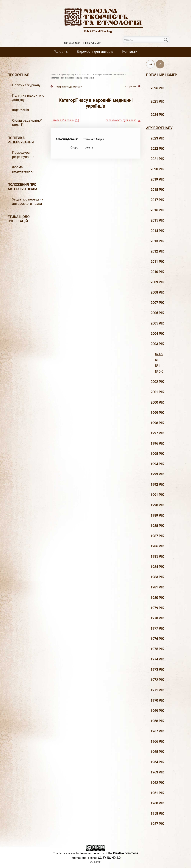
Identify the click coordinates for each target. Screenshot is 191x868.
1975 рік (157, 649)
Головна (61, 51)
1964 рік (157, 762)
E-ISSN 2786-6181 (93, 43)
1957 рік (157, 824)
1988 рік (157, 526)
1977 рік (157, 629)
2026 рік (157, 88)
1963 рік (157, 772)
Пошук (168, 40)
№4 (158, 366)
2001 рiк (157, 392)
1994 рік (157, 464)
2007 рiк (157, 303)
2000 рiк (157, 402)
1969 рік (157, 711)
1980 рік (157, 598)
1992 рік (157, 485)
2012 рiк (157, 251)
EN (160, 64)
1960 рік (157, 803)
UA (150, 64)
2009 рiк (157, 282)
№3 (158, 360)
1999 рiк (157, 413)
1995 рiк (157, 454)
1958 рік (157, 814)
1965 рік (157, 752)
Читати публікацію (62, 120)
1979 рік (157, 608)
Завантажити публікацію (121, 120)
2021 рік (157, 159)
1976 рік (157, 639)
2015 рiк (157, 220)
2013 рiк (157, 241)
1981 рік (157, 587)
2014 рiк (157, 231)
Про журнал (18, 75)
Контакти (130, 51)
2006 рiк (157, 313)
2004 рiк (157, 334)
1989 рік (157, 516)
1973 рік (157, 670)
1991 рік (157, 495)
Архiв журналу (159, 128)
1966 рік (157, 742)
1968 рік (157, 721)
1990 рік (157, 505)
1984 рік (157, 567)
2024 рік (157, 115)
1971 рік (157, 690)
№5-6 (159, 372)
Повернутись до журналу (68, 87)
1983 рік (157, 577)
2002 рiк (157, 382)
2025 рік (157, 101)
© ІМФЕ (95, 862)
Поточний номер (161, 75)
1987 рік (157, 536)
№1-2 (159, 354)
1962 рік (157, 783)
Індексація (21, 110)
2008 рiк (157, 292)
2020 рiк (157, 169)
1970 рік (157, 701)
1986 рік (157, 546)
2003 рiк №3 (130, 86)
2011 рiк (157, 262)
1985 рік (157, 557)
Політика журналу (26, 85)
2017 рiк (157, 200)
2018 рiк (157, 190)
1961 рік (157, 793)
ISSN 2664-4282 (72, 43)
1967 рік (157, 731)
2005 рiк (157, 323)
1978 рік (157, 618)
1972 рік (157, 680)
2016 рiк (157, 210)
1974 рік (157, 659)
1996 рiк (157, 444)
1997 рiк (157, 433)
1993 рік (157, 474)
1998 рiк (157, 423)
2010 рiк (157, 272)
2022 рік (157, 149)
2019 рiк (157, 179)
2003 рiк (157, 344)
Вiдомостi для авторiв (95, 51)
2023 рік (157, 138)
